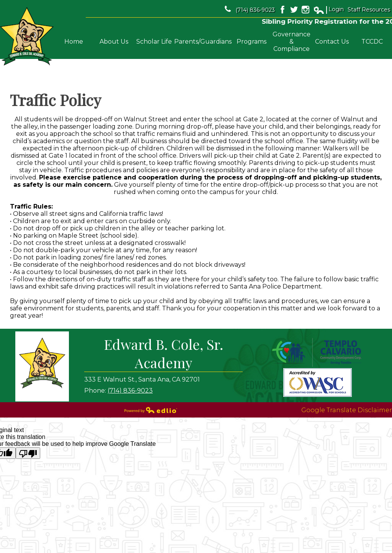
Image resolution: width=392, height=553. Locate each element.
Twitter (294, 10)
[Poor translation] (28, 453)
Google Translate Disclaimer (347, 410)
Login (328, 10)
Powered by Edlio (151, 410)
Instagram (305, 10)
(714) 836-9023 (250, 10)
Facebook (283, 10)
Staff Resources (369, 10)
